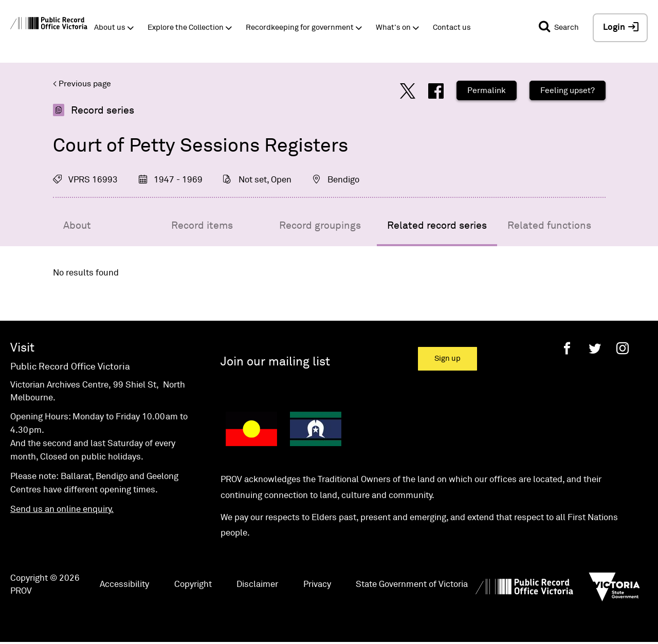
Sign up (447, 358)
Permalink (487, 90)
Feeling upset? (568, 90)
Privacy (317, 585)
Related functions (549, 226)
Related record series (437, 226)
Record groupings (320, 226)
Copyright (193, 585)
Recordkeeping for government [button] (300, 27)
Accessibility (124, 585)
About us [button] (110, 27)
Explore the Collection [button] (186, 27)
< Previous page (82, 84)
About (77, 226)
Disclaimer (257, 585)
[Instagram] (623, 348)
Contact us (452, 27)
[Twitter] (595, 348)
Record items (202, 226)
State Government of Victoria (412, 585)
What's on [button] (393, 27)
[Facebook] (567, 348)
